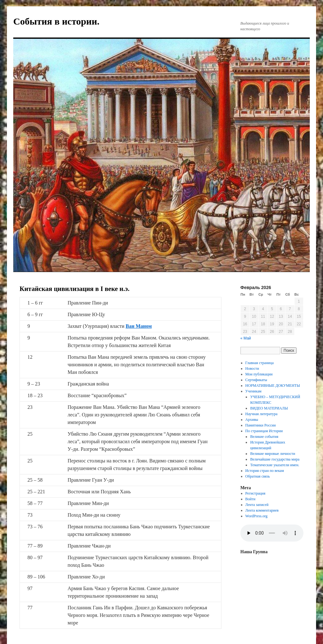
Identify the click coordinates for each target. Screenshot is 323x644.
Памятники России (261, 425)
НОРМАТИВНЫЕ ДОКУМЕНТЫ (273, 386)
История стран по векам (265, 471)
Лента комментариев (262, 510)
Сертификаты (256, 380)
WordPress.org (256, 516)
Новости (252, 368)
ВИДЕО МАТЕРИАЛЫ (269, 408)
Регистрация (255, 493)
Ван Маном (139, 326)
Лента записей (257, 505)
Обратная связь (258, 476)
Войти (250, 499)
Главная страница (260, 363)
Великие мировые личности (273, 454)
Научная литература (261, 414)
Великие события (264, 437)
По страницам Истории (264, 431)
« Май (246, 338)
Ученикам (253, 391)
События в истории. (56, 21)
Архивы (252, 420)
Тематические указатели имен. (275, 465)
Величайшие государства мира (275, 459)
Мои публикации (259, 374)
